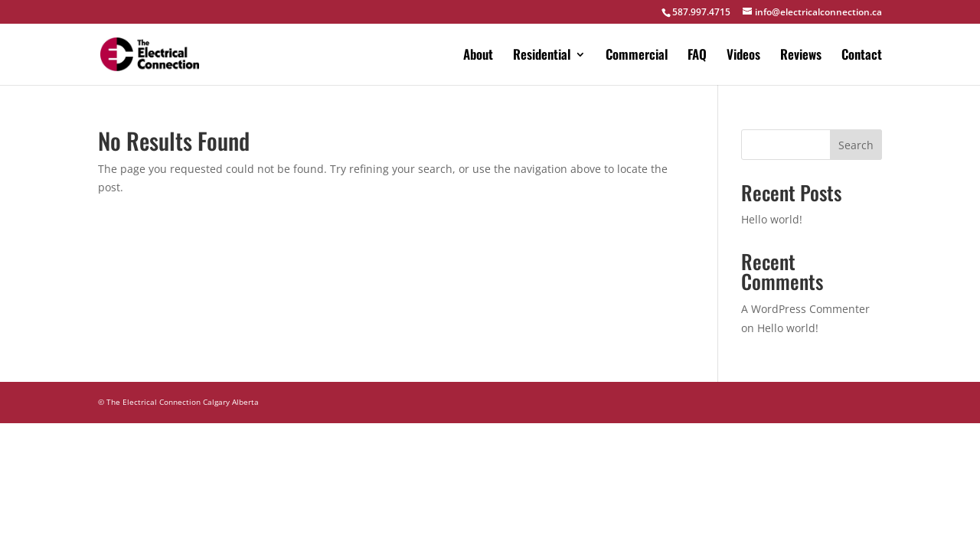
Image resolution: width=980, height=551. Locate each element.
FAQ (697, 56)
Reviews (801, 56)
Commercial (637, 56)
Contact (862, 56)
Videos (743, 56)
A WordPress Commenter (805, 309)
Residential (542, 56)
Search (856, 145)
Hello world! (772, 219)
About (478, 56)
